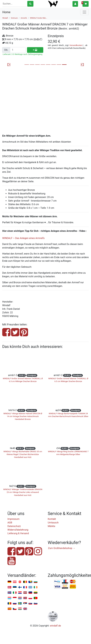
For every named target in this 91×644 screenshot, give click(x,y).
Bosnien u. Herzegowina (30, 582)
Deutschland (9, 582)
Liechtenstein (30, 593)
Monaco (15, 598)
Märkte (51, 526)
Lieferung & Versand (18, 533)
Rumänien (9, 604)
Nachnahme (73, 587)
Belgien (25, 582)
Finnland (20, 587)
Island (9, 593)
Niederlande (20, 598)
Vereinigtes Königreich (25, 609)
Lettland (25, 593)
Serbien (25, 604)
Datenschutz (14, 526)
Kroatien (20, 593)
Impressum (14, 519)
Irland (36, 587)
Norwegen (25, 598)
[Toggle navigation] (84, 12)
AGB (10, 523)
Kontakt (52, 519)
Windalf (5, 18)
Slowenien (36, 604)
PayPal (57, 582)
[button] (75, 4)
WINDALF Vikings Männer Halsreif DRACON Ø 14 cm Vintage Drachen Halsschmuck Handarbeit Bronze (23, 416)
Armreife (24, 18)
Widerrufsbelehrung (18, 530)
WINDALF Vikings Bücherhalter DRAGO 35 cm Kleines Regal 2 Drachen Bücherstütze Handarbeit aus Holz (23, 454)
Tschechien (15, 609)
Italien (15, 593)
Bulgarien (36, 582)
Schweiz (20, 582)
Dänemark (9, 587)
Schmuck (14, 18)
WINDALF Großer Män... (39, 18)
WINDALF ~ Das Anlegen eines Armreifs (23, 238)
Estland (15, 587)
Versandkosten (76, 45)
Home (6, 12)
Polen (30, 598)
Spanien (9, 609)
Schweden (20, 604)
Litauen (36, 593)
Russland (15, 604)
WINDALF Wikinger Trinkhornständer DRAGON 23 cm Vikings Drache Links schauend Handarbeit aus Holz (23, 492)
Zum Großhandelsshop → (62, 548)
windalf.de (55, 626)
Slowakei (30, 604)
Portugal (36, 598)
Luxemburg (9, 598)
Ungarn (20, 609)
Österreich (15, 582)
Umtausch (53, 523)
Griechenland (30, 587)
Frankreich (25, 587)
